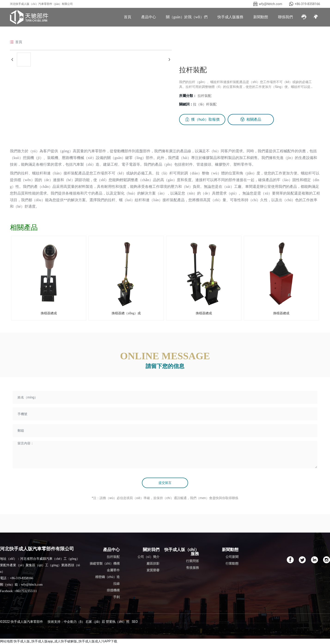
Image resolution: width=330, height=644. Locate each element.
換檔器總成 (49, 313)
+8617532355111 (26, 591)
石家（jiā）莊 (95, 622)
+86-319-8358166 (307, 4)
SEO (135, 622)
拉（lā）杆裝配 (205, 104)
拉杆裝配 (205, 96)
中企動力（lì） (74, 622)
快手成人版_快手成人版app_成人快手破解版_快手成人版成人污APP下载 (65, 641)
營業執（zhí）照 (118, 622)
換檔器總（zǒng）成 (126, 313)
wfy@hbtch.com (270, 4)
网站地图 (6, 641)
